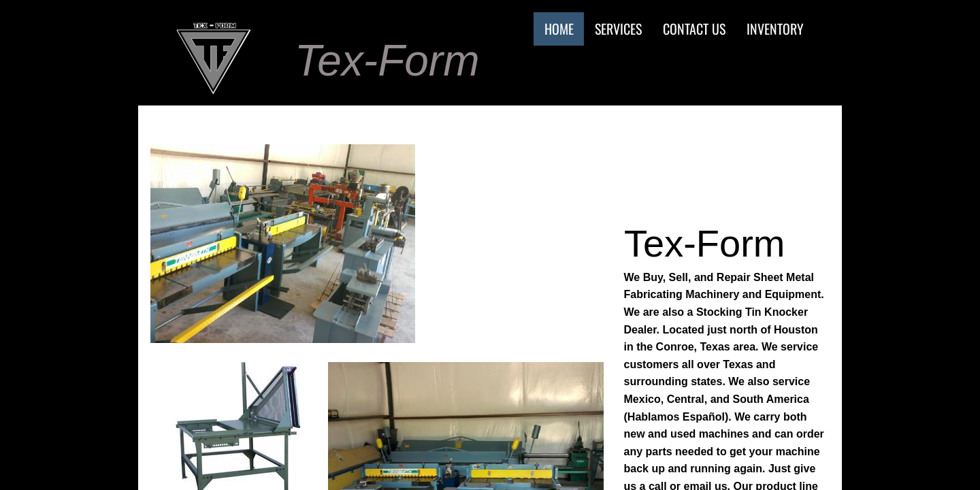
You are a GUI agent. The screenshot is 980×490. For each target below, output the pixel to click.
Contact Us (694, 29)
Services (618, 29)
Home (559, 29)
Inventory (775, 29)
